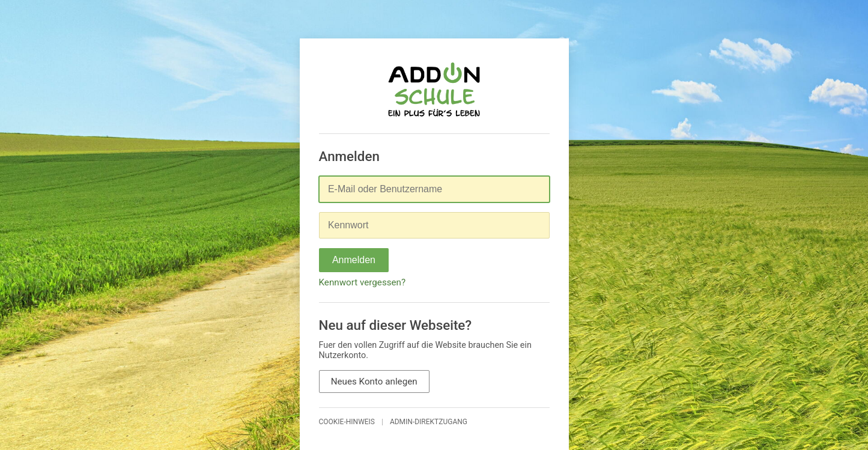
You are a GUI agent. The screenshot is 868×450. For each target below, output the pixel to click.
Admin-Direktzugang (429, 422)
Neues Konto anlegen (374, 382)
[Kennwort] (434, 225)
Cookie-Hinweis (347, 422)
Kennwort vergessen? (363, 282)
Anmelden (354, 260)
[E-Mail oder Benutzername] (434, 189)
